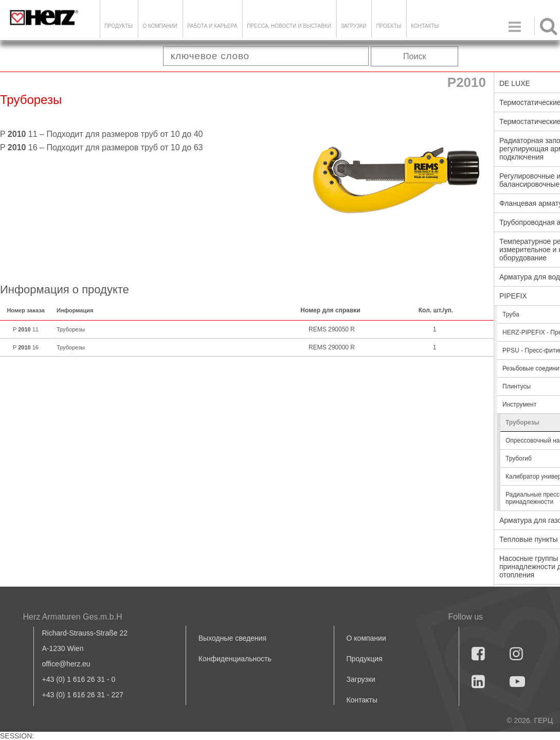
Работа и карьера (212, 26)
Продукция (365, 659)
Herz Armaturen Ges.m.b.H (73, 617)
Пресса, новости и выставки (289, 26)
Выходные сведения (232, 638)
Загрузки (361, 679)
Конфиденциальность (235, 659)
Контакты (425, 26)
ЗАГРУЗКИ (354, 26)
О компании (160, 26)
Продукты (119, 26)
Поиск (414, 56)
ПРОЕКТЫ (389, 26)
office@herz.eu (66, 664)
